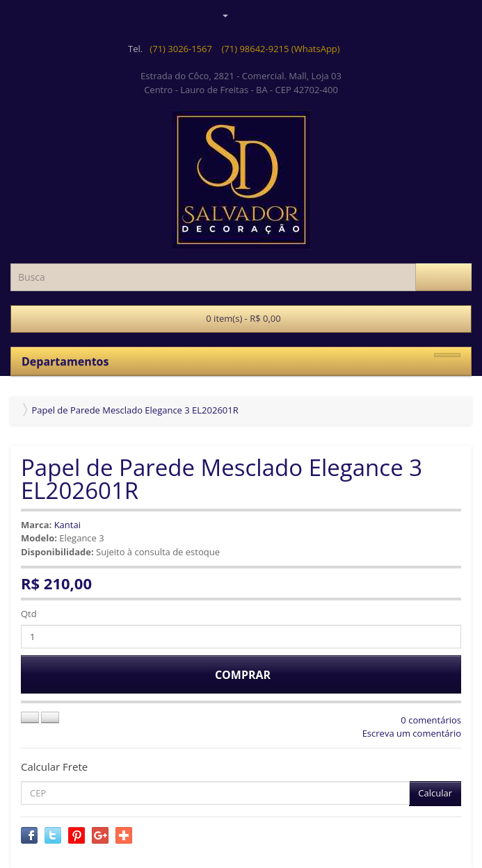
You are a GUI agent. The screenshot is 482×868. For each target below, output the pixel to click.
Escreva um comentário (412, 733)
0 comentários (431, 720)
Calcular (435, 793)
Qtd (29, 614)
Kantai (67, 525)
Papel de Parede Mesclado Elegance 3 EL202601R (135, 410)
